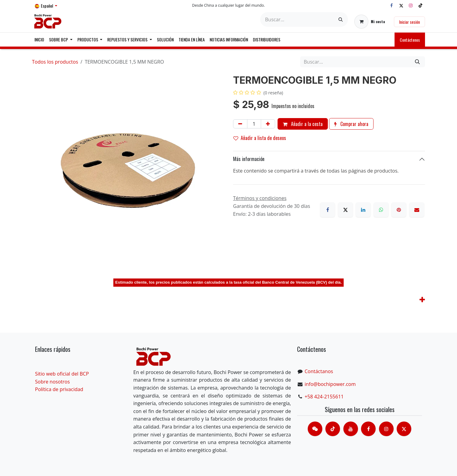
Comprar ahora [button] (351, 124)
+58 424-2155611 (324, 397)
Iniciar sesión (409, 22)
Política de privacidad (59, 389)
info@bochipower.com (330, 384)
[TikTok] (420, 5)
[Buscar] (341, 19)
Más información (249, 159)
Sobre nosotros (52, 382)
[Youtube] (351, 429)
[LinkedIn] (363, 210)
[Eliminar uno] (240, 124)
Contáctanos (319, 371)
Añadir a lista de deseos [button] (260, 138)
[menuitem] (39, 40)
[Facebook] (391, 5)
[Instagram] (411, 5)
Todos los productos (55, 62)
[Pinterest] (399, 210)
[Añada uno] (268, 124)
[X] (401, 5)
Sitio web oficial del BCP (62, 374)
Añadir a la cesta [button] (303, 124)
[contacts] (315, 429)
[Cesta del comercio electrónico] (370, 22)
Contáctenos (410, 40)
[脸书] (368, 429)
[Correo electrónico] (417, 210)
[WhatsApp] (381, 210)
